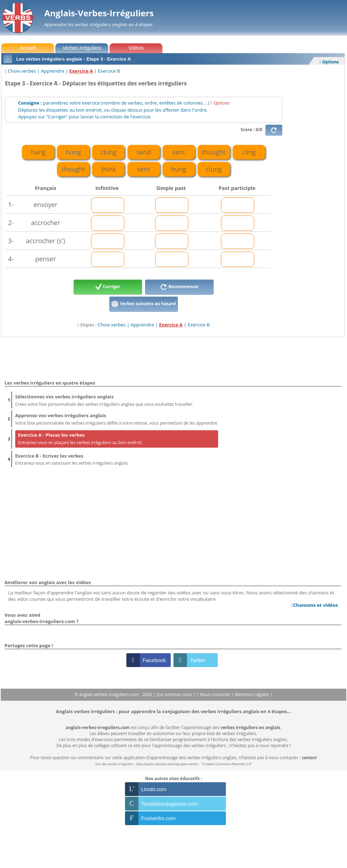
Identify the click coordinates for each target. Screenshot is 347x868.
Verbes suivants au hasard (144, 304)
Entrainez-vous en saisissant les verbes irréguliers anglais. (117, 459)
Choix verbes (22, 71)
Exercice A (81, 71)
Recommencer (180, 287)
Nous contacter (215, 695)
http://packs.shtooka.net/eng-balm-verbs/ (167, 764)
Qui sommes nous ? (177, 695)
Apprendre (53, 71)
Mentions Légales (252, 695)
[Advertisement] (315, 186)
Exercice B (109, 71)
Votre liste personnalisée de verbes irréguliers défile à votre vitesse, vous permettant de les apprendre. (117, 419)
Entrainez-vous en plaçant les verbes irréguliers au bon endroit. (117, 438)
